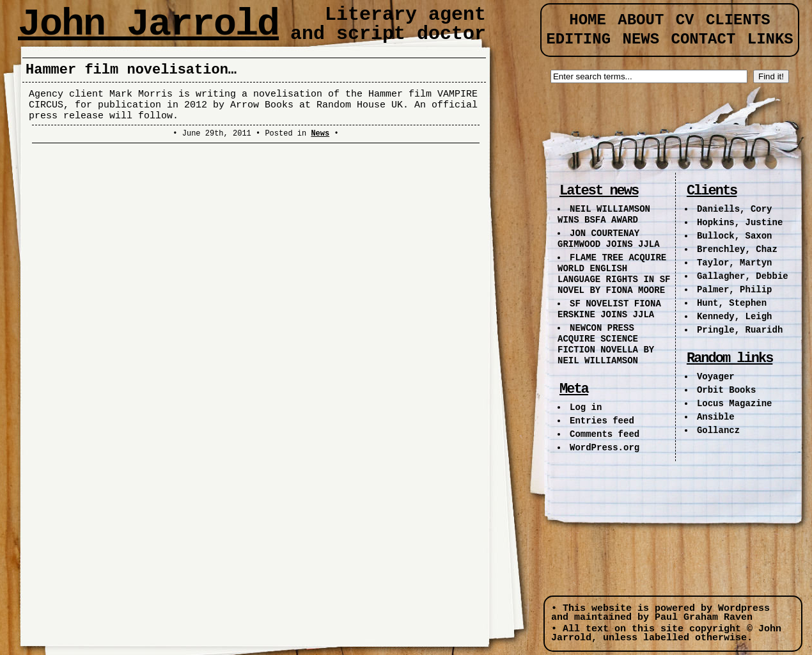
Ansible (716, 417)
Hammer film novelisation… (131, 70)
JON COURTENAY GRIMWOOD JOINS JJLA (609, 239)
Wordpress (744, 609)
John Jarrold (148, 24)
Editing (578, 39)
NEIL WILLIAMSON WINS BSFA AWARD (604, 215)
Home (588, 20)
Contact (704, 39)
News (320, 134)
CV (685, 20)
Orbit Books (726, 390)
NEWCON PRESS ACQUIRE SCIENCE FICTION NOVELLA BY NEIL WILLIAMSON (606, 344)
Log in (586, 407)
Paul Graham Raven (704, 618)
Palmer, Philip (735, 290)
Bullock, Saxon (735, 236)
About (641, 20)
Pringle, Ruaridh (740, 330)
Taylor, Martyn (735, 263)
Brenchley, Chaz (737, 249)
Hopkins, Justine (740, 223)
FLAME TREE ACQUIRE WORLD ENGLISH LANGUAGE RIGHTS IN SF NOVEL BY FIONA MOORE (614, 274)
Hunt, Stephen (732, 303)
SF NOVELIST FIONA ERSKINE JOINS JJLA (609, 309)
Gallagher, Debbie (743, 276)
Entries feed (602, 421)
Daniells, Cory (735, 209)
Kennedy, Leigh (735, 317)
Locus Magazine (735, 404)
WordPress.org (605, 448)
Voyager (716, 377)
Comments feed (605, 434)
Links (770, 39)
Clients (738, 20)
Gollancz (718, 430)
